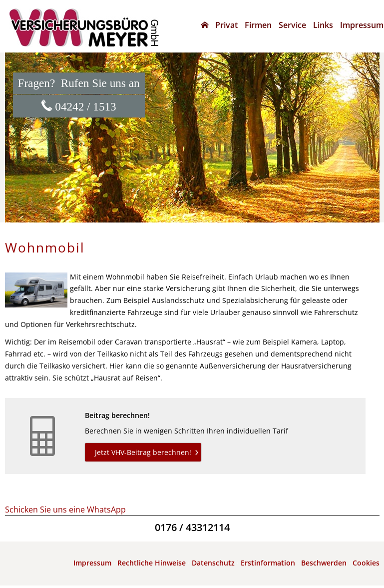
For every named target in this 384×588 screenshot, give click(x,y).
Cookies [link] (366, 563)
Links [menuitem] (323, 25)
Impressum (92, 563)
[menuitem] (205, 25)
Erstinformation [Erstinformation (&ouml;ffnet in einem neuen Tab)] (268, 563)
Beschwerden (324, 563)
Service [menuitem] (292, 25)
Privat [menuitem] (226, 25)
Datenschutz (213, 563)
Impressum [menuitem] (362, 25)
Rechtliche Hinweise (152, 563)
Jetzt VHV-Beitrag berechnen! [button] (143, 452)
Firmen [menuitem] (258, 25)
